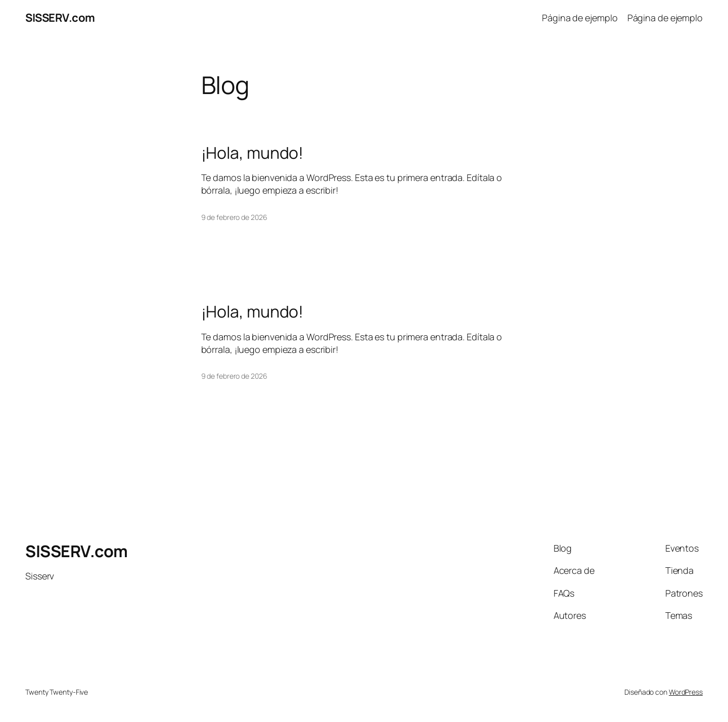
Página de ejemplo (580, 18)
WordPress (686, 692)
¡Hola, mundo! (253, 153)
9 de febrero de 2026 (234, 217)
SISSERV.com (60, 18)
